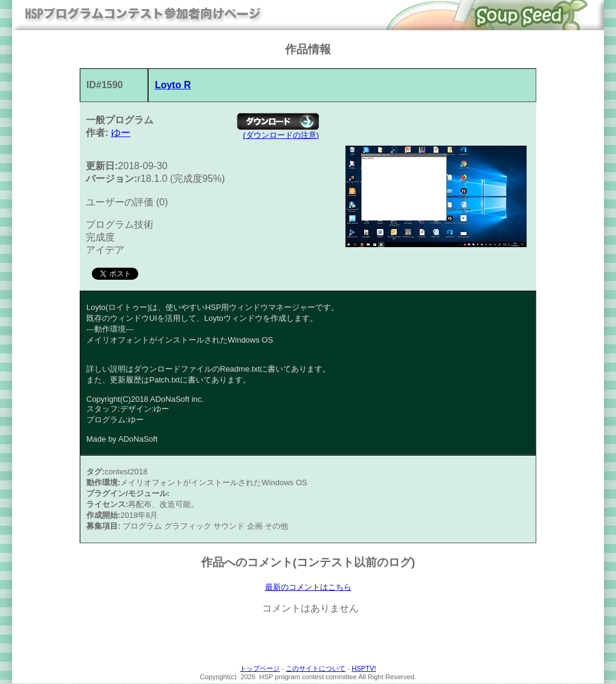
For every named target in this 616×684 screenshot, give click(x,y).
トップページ (260, 669)
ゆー (121, 133)
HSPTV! (364, 669)
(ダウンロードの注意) (281, 135)
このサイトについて (316, 669)
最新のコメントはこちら (308, 587)
